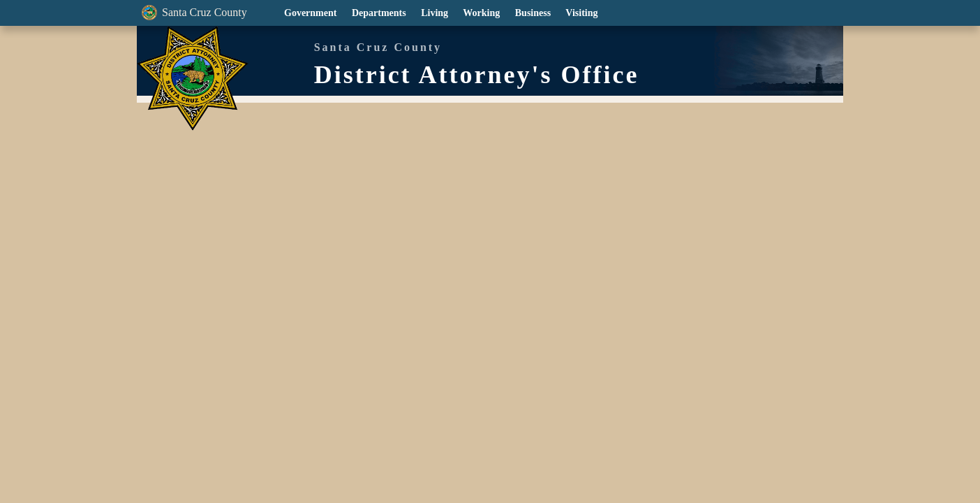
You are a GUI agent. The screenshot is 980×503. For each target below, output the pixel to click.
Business (532, 13)
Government (309, 13)
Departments (378, 13)
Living (433, 13)
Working (481, 13)
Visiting (581, 13)
